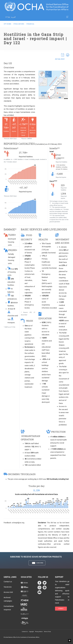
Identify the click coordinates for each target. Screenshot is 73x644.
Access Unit (8, 592)
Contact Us (25, 632)
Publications (19, 24)
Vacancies (8, 587)
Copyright (31, 632)
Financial (30, 24)
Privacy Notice (39, 632)
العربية (13, 17)
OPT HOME (7, 24)
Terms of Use (47, 632)
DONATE (61, 609)
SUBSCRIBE (37, 563)
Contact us (8, 582)
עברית (8, 17)
